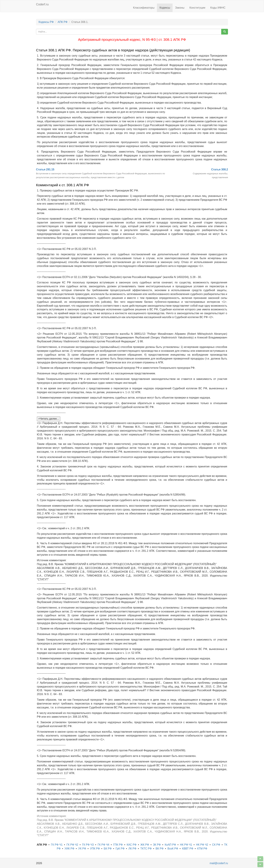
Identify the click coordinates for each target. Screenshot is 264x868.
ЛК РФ (132, 849)
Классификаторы (144, 8)
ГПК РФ (118, 845)
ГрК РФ (120, 849)
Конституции (197, 8)
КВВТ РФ (188, 849)
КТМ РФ (202, 849)
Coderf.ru (42, 4)
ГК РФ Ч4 (103, 845)
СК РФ (216, 845)
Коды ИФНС (218, 8)
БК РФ (108, 849)
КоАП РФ (170, 845)
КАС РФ (131, 845)
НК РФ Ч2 (202, 845)
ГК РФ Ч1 (57, 845)
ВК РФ (160, 849)
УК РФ (82, 849)
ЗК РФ (157, 845)
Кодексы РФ (46, 22)
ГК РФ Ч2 (72, 845)
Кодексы (165, 8)
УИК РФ (69, 849)
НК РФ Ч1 (186, 845)
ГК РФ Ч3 (88, 845)
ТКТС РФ (146, 849)
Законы (180, 8)
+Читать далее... (49, 419)
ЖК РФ (145, 845)
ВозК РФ (173, 849)
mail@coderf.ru (219, 863)
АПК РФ (62, 22)
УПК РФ (95, 849)
